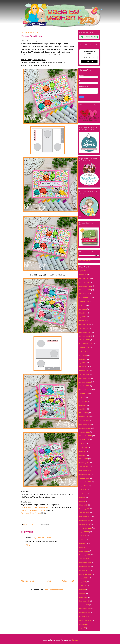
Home (48, 581)
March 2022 (84, 459)
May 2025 (83, 313)
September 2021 (85, 482)
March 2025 (84, 321)
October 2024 (84, 340)
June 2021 (83, 493)
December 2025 (85, 286)
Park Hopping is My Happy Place (36, 507)
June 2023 (83, 401)
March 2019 (83, 597)
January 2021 (84, 513)
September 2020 (85, 528)
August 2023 (84, 394)
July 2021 (82, 490)
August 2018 (84, 624)
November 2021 (85, 474)
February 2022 (85, 463)
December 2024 (85, 332)
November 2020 (85, 520)
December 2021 (85, 470)
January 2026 (84, 282)
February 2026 (85, 278)
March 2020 (84, 551)
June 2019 (83, 586)
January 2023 (84, 420)
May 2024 (83, 359)
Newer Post (27, 581)
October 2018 (84, 616)
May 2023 (83, 405)
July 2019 (82, 582)
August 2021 (84, 486)
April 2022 (83, 455)
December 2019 (85, 563)
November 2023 (85, 382)
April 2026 (83, 271)
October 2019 (84, 570)
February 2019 (84, 601)
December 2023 (85, 378)
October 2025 (84, 294)
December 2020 (85, 516)
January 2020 (84, 559)
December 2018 (85, 609)
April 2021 (83, 501)
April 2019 (83, 593)
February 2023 (85, 417)
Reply (28, 545)
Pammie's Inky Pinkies (31, 513)
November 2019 (85, 566)
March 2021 (83, 505)
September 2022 (85, 436)
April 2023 (83, 409)
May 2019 (83, 589)
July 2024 (83, 351)
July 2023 (83, 397)
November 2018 (85, 612)
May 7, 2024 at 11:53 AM (41, 538)
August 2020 (84, 532)
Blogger (75, 640)
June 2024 (83, 355)
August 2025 (84, 301)
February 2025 (85, 324)
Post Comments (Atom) (54, 590)
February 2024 (85, 371)
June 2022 (83, 447)
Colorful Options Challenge (33, 510)
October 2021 (84, 478)
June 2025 (83, 309)
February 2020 (85, 555)
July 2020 (83, 536)
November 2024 (85, 336)
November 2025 (85, 290)
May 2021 (83, 497)
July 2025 (83, 305)
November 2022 (85, 428)
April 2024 (83, 363)
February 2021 (84, 509)
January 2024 (84, 374)
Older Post (68, 581)
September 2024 (85, 344)
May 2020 (83, 543)
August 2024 (84, 348)
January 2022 (84, 467)
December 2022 (85, 424)
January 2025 (84, 328)
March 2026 (84, 275)
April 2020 (83, 547)
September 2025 (85, 298)
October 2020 (84, 524)
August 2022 (84, 440)
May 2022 (83, 451)
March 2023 (84, 413)
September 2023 (85, 390)
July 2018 (82, 628)
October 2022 (84, 432)
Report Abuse (85, 261)
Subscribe (89, 61)
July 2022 (83, 444)
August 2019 (84, 578)
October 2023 (84, 386)
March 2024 (84, 367)
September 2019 (85, 574)
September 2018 (85, 620)
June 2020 (83, 540)
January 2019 (84, 605)
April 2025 (83, 317)
